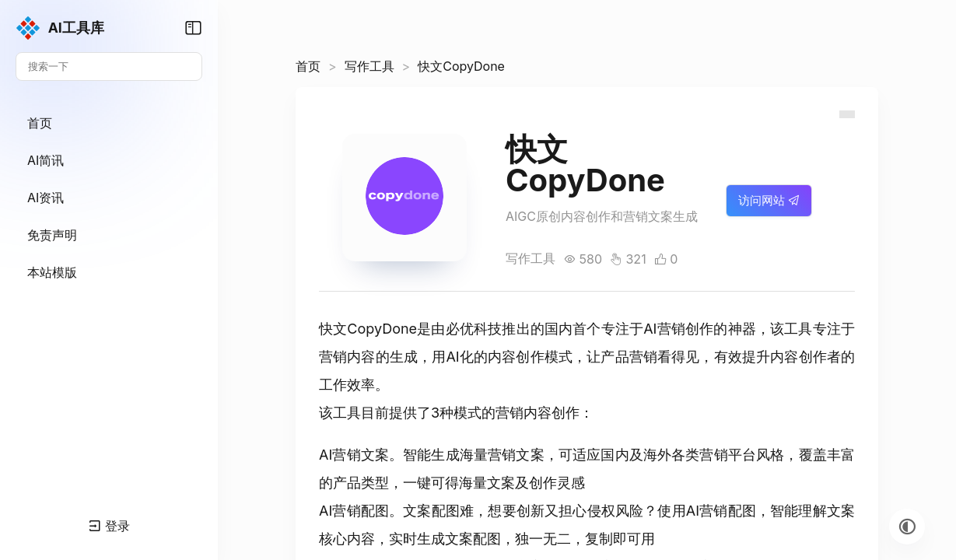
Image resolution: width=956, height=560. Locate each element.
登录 (109, 526)
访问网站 (769, 200)
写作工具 (369, 66)
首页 (308, 66)
